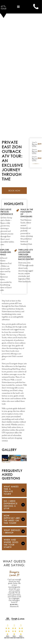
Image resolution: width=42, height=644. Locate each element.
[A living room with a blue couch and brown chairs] (24, 458)
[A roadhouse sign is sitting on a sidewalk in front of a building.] (11, 458)
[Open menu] (18, 7)
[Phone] (36, 10)
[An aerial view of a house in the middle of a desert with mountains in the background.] (17, 458)
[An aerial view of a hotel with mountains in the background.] (5, 458)
